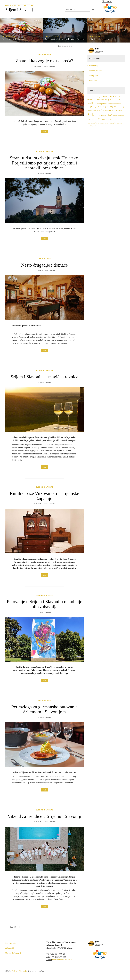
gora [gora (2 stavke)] (109, 100)
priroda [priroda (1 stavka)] (97, 107)
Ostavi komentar (50, 66)
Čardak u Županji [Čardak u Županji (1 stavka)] (109, 123)
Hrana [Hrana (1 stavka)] (89, 104)
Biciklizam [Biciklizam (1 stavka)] (106, 97)
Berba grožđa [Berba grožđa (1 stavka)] (99, 97)
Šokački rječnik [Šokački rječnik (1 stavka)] (92, 126)
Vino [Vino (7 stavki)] (101, 119)
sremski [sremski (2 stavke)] (110, 110)
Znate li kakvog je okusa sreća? (44, 61)
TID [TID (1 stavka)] (99, 115)
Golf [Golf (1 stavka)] (106, 100)
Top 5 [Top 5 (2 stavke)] (110, 115)
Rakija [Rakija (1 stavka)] (112, 107)
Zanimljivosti (93, 76)
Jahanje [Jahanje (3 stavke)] (100, 103)
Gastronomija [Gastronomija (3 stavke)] (98, 100)
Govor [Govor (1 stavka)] (113, 100)
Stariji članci (14, 927)
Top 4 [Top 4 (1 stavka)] (106, 115)
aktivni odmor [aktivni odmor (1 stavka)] (91, 97)
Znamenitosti (93, 81)
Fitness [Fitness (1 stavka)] (117, 97)
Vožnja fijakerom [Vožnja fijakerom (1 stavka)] (118, 120)
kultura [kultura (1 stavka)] (110, 104)
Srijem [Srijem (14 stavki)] (92, 114)
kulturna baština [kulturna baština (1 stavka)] (117, 104)
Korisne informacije (13, 953)
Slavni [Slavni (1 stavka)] (94, 110)
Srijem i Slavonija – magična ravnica (44, 377)
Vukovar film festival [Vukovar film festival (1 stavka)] (93, 123)
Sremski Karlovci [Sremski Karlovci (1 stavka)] (118, 110)
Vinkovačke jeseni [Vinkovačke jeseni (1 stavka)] (92, 120)
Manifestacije (11, 943)
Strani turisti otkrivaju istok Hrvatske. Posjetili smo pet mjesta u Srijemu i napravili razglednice (44, 163)
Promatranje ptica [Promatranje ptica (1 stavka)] (105, 107)
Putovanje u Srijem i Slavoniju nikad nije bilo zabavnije (44, 604)
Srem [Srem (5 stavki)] (104, 110)
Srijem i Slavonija (19, 971)
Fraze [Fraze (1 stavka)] (121, 97)
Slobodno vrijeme (44, 152)
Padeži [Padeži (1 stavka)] (93, 107)
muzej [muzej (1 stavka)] (89, 107)
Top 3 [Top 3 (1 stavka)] (102, 115)
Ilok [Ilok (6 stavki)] (94, 103)
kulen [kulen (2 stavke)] (105, 103)
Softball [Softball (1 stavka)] (98, 110)
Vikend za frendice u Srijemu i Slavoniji (44, 816)
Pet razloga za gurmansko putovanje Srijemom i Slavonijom (44, 709)
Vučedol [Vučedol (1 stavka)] (102, 123)
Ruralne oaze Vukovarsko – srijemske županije (44, 496)
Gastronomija (44, 54)
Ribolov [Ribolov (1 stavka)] (90, 110)
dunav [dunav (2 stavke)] (112, 97)
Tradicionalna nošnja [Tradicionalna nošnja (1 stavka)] (118, 115)
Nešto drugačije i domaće (44, 265)
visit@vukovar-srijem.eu (62, 960)
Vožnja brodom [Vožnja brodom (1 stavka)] (108, 120)
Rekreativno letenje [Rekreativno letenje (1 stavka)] (119, 107)
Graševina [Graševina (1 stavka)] (118, 100)
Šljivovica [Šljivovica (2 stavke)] (118, 123)
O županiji (10, 948)
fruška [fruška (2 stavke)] (90, 100)
